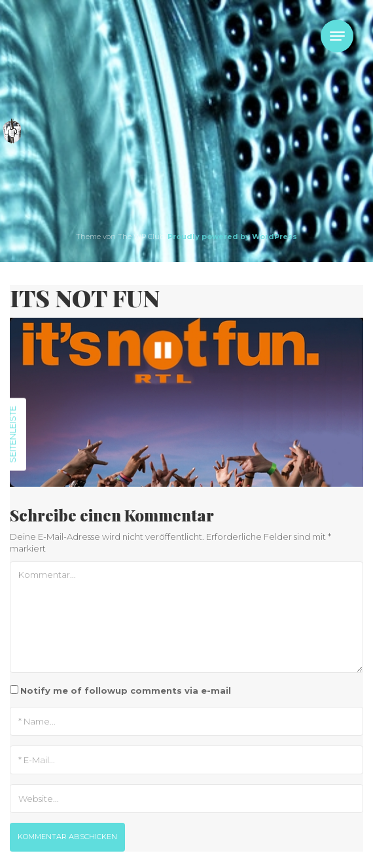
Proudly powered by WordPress (232, 236)
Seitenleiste (12, 434)
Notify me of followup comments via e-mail (126, 690)
